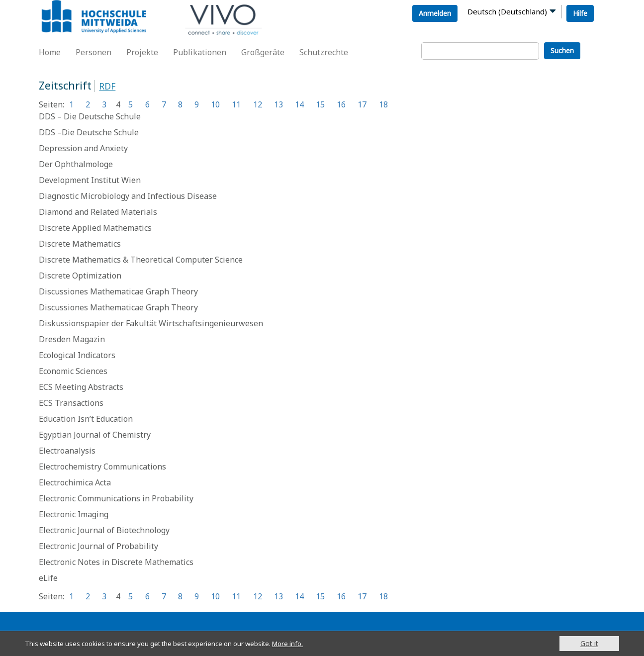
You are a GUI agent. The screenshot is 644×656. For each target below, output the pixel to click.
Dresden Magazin (72, 339)
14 (299, 104)
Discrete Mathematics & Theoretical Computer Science (141, 260)
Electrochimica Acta (75, 482)
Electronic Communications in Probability (116, 498)
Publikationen (200, 52)
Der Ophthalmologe (76, 164)
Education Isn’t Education (86, 419)
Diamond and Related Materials (98, 212)
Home (50, 52)
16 (341, 104)
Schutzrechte (324, 52)
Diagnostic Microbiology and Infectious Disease (128, 196)
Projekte (142, 52)
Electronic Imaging (74, 514)
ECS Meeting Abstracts (81, 387)
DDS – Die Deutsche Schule (90, 116)
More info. (303, 643)
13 (278, 104)
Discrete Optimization (80, 276)
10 (215, 104)
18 (383, 104)
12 (258, 104)
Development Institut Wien (90, 180)
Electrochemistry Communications (102, 467)
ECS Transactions (71, 403)
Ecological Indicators (77, 355)
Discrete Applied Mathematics (95, 228)
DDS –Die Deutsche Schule (89, 132)
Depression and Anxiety (83, 148)
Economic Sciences (73, 371)
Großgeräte (263, 52)
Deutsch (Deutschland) (507, 11)
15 (320, 104)
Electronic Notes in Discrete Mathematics (116, 562)
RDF (107, 86)
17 (362, 104)
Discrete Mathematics (80, 244)
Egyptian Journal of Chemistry (95, 435)
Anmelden (435, 13)
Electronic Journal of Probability (98, 546)
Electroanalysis (67, 451)
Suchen (562, 50)
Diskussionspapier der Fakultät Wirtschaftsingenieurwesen (151, 323)
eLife (48, 578)
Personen (93, 52)
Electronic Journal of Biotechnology (104, 530)
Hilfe (580, 13)
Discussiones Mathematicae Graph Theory (118, 291)
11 (236, 104)
